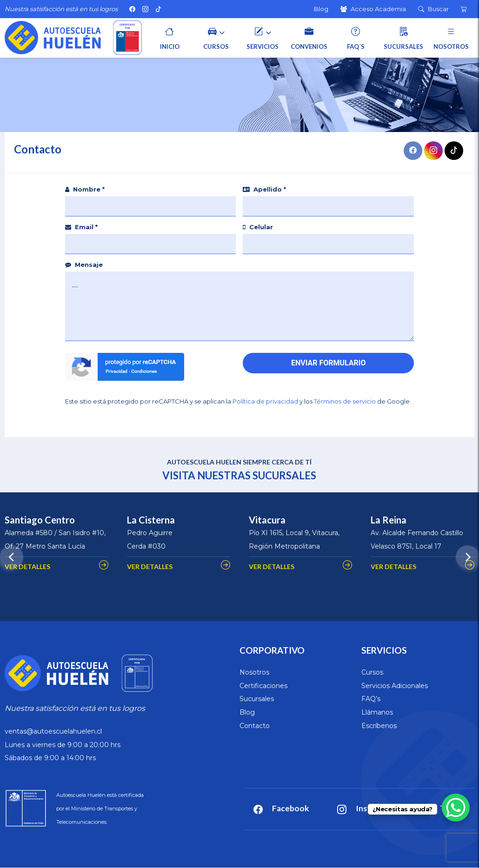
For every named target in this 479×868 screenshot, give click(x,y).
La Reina (389, 520)
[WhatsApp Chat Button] (456, 808)
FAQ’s (371, 699)
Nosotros (254, 672)
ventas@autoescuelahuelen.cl (53, 731)
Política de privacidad (265, 401)
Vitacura (267, 520)
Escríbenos (379, 726)
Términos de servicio (345, 401)
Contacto (255, 726)
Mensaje (84, 265)
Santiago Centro (40, 520)
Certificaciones (263, 686)
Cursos (372, 672)
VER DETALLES (27, 567)
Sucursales (257, 699)
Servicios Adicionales (395, 686)
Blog (247, 712)
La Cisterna (151, 520)
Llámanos (377, 712)
